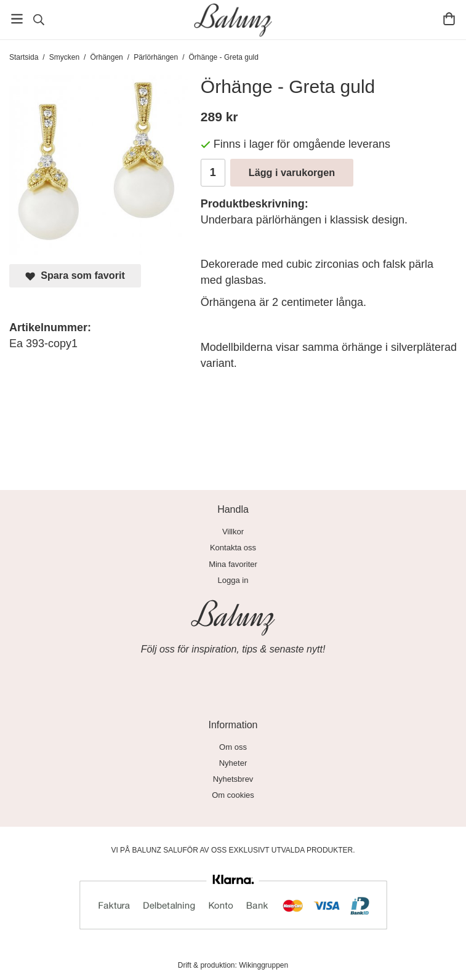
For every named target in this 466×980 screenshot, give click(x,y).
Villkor (233, 532)
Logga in (233, 580)
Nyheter (233, 763)
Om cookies (233, 795)
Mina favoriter (233, 564)
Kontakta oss (233, 548)
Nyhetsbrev (233, 779)
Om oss (233, 747)
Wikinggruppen (263, 965)
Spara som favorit (75, 275)
